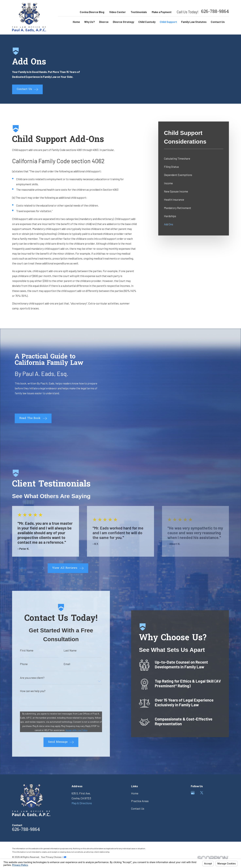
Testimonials (139, 12)
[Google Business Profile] (193, 793)
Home (135, 793)
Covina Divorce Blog (92, 12)
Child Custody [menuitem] (147, 22)
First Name (21, 650)
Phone (18, 664)
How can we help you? (27, 691)
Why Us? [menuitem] (90, 22)
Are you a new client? (27, 678)
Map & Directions (82, 803)
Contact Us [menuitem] (218, 22)
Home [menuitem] (76, 22)
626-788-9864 (215, 12)
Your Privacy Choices (54, 857)
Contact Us (138, 808)
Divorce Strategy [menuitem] (123, 22)
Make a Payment (162, 12)
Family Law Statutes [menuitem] (194, 22)
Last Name (65, 650)
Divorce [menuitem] (104, 22)
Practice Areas (140, 801)
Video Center (117, 12)
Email (61, 664)
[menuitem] (194, 158)
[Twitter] (202, 793)
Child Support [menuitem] (168, 22)
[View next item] (43, 568)
